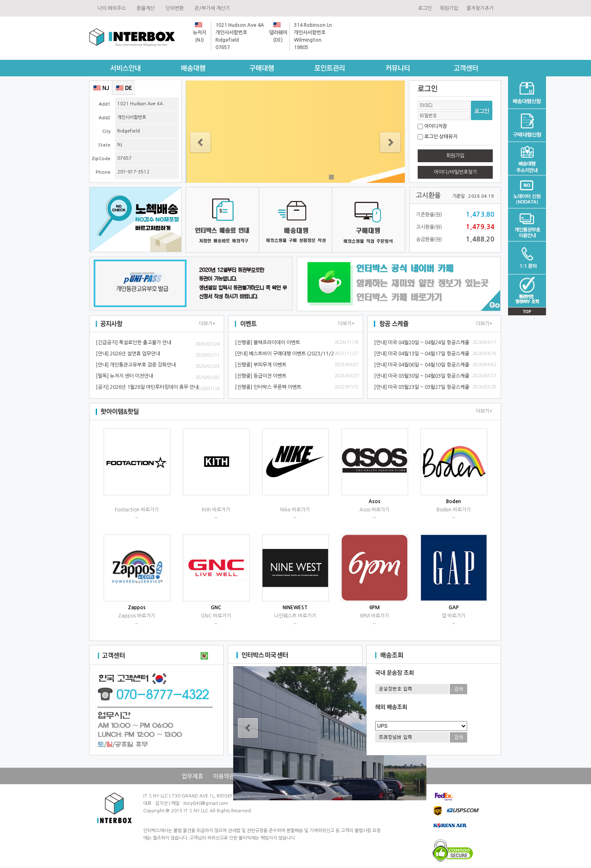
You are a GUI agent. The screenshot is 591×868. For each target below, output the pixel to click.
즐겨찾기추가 (480, 8)
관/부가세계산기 (213, 8)
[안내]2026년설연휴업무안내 (128, 354)
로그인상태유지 (441, 137)
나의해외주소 (113, 8)
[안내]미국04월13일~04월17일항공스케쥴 (422, 354)
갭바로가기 (454, 616)
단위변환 (176, 8)
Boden (454, 501)
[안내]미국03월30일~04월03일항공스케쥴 (422, 376)
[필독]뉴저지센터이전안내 (124, 376)
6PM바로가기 (375, 616)
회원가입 (449, 8)
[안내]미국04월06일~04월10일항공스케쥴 (422, 365)
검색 (459, 689)
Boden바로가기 (454, 510)
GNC (216, 608)
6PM (375, 608)
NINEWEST (295, 608)
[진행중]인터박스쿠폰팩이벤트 (268, 387)
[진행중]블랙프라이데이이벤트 (267, 343)
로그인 (425, 8)
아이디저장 (436, 126)
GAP (454, 608)
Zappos (137, 608)
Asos (375, 501)
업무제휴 (192, 776)
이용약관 (224, 776)
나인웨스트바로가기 (295, 616)
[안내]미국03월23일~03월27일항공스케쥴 (422, 387)
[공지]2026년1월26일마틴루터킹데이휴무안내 (147, 387)
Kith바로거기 (216, 510)
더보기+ (207, 324)
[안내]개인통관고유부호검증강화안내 (136, 365)
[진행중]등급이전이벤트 (261, 376)
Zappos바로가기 (137, 616)
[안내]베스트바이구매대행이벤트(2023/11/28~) (288, 354)
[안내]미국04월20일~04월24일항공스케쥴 (422, 343)
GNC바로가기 (216, 616)
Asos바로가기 (375, 510)
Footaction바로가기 (137, 510)
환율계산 (147, 8)
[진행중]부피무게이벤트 (261, 365)
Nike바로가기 (295, 510)
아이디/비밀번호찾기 (455, 172)
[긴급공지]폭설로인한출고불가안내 (134, 343)
